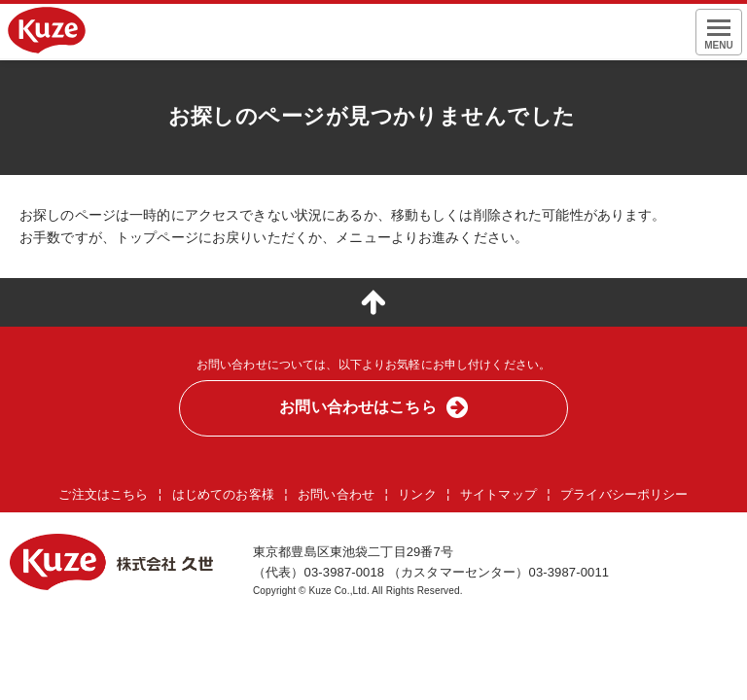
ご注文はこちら (103, 494)
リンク (417, 494)
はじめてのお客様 (223, 494)
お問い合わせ (336, 494)
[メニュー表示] (719, 32)
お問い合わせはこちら (357, 407)
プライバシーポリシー (624, 494)
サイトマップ (498, 494)
